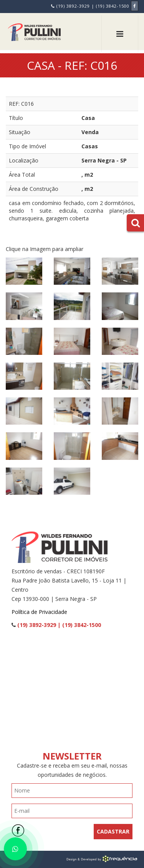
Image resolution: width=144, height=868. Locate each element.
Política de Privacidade (39, 612)
